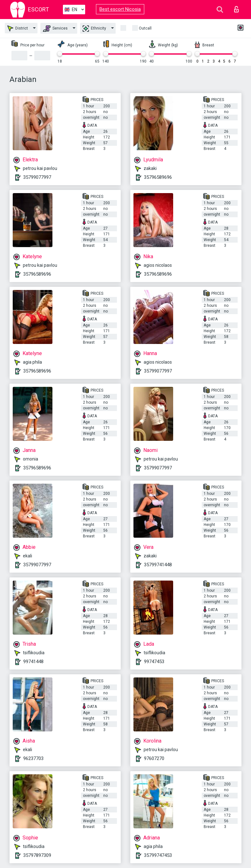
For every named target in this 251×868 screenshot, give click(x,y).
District (18, 28)
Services (55, 29)
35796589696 (158, 177)
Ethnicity (94, 29)
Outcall (145, 28)
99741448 (33, 662)
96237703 (33, 758)
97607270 (154, 758)
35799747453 (158, 855)
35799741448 (158, 565)
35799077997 (37, 177)
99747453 (154, 662)
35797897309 (37, 855)
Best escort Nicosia (120, 9)
